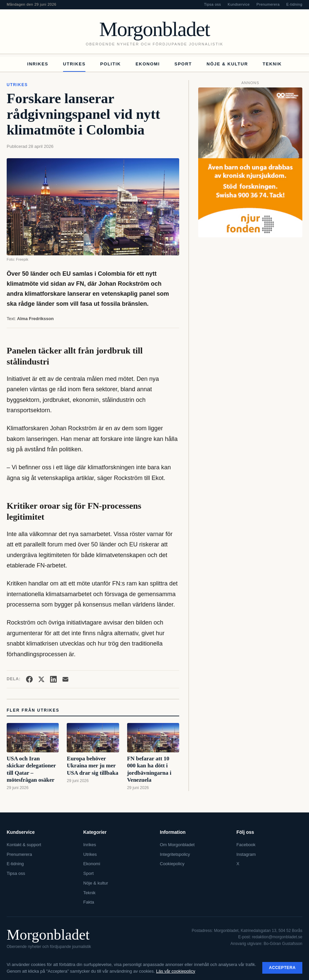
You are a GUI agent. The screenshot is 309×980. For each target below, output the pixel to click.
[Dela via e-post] (65, 679)
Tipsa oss (212, 4)
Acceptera (282, 968)
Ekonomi (148, 64)
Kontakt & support (24, 845)
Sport (183, 64)
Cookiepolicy (172, 864)
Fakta (89, 902)
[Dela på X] (41, 679)
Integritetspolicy (175, 854)
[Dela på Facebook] (29, 679)
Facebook (246, 845)
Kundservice (239, 4)
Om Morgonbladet (177, 845)
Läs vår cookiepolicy (176, 971)
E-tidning (294, 4)
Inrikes (38, 64)
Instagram (246, 854)
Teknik (272, 64)
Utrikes (74, 64)
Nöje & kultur (227, 64)
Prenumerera (268, 4)
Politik (110, 64)
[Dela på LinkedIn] (53, 679)
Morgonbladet (154, 29)
